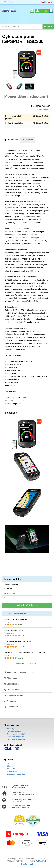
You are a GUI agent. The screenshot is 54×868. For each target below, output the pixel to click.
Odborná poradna (13, 690)
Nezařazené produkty (16, 739)
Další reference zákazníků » (27, 664)
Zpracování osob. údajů (17, 774)
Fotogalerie (10, 701)
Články (10, 766)
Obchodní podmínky (15, 737)
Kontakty (11, 729)
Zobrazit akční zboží (27, 605)
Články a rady (11, 707)
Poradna (11, 763)
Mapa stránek (13, 771)
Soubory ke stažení (14, 695)
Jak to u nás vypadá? (16, 734)
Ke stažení (11, 769)
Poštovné (8, 589)
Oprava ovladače (11, 584)
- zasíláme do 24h (19, 672)
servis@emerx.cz (11, 2)
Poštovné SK (10, 593)
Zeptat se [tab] (28, 140)
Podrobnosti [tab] (11, 140)
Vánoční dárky (12, 684)
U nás (7, 598)
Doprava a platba (14, 731)
